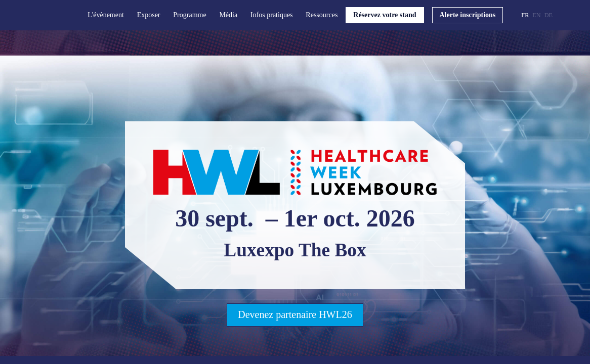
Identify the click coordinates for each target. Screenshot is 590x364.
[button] (385, 15)
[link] (108, 15)
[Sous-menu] (128, 15)
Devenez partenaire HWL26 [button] (295, 314)
